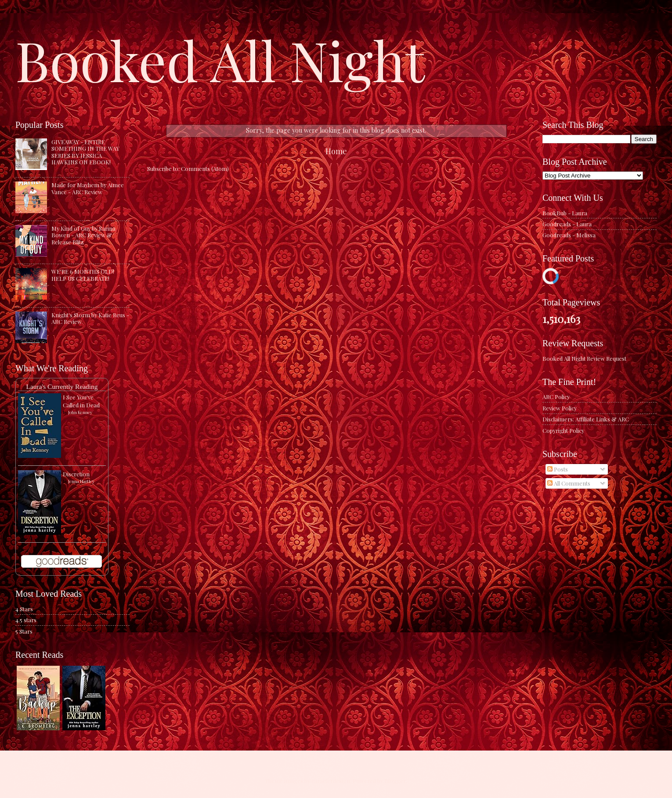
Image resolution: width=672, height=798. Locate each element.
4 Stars (24, 609)
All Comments (569, 483)
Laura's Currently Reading (62, 386)
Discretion (76, 474)
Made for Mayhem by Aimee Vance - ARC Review (88, 188)
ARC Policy (556, 397)
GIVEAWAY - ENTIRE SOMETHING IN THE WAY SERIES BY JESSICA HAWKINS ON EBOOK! (85, 152)
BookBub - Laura (565, 213)
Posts (558, 469)
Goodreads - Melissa (569, 235)
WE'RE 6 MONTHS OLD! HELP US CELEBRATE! (83, 275)
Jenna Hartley (81, 481)
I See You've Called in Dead (81, 401)
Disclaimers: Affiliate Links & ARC (586, 419)
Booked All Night (220, 59)
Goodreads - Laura (567, 224)
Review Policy (560, 408)
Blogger (395, 781)
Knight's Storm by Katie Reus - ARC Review (90, 318)
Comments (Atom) (205, 169)
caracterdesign (331, 781)
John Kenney (80, 412)
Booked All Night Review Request (584, 358)
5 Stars (24, 631)
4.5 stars (26, 620)
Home (336, 151)
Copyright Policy (563, 430)
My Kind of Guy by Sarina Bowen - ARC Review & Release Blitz (83, 235)
